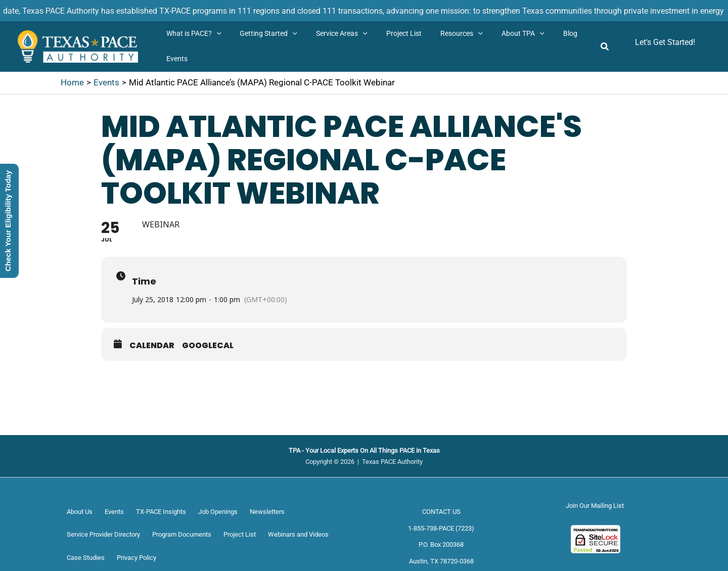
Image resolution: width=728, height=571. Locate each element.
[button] (214, 34)
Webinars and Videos (298, 534)
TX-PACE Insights (161, 512)
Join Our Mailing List (595, 506)
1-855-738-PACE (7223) (441, 528)
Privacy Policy (136, 558)
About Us (80, 512)
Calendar (152, 346)
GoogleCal (208, 346)
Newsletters (267, 512)
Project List (240, 534)
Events (114, 512)
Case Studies (86, 558)
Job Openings (218, 512)
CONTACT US (441, 512)
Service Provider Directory (103, 534)
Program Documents (182, 534)
